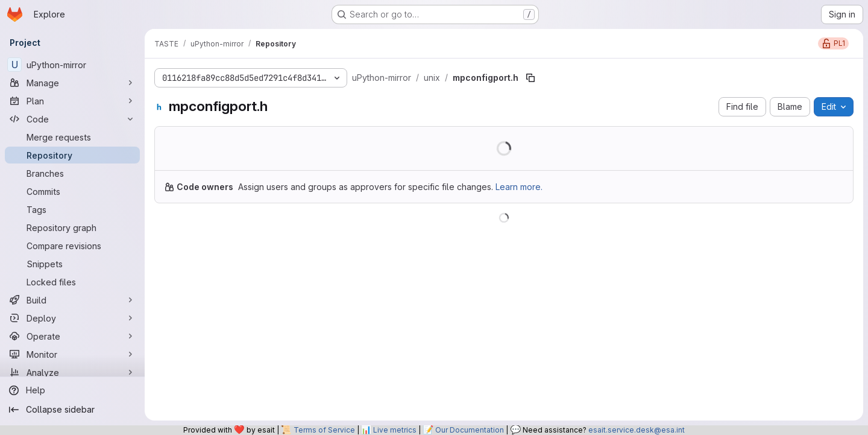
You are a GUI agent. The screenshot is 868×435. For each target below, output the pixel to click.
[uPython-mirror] (72, 65)
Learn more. (519, 187)
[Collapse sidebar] (72, 410)
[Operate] (72, 336)
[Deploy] (72, 318)
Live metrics (395, 430)
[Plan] (72, 101)
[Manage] (72, 83)
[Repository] (72, 155)
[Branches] (72, 173)
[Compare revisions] (72, 246)
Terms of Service (324, 430)
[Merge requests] (72, 137)
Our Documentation (470, 430)
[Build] (72, 300)
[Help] (72, 390)
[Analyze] (72, 372)
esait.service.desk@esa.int (637, 430)
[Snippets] (72, 264)
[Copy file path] (530, 78)
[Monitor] (72, 354)
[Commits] (72, 191)
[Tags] (72, 209)
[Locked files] (72, 282)
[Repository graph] (72, 227)
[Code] (72, 119)
